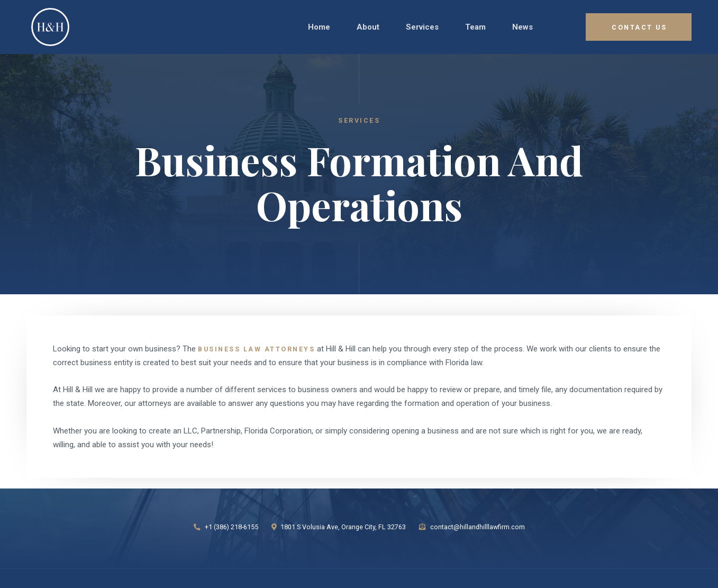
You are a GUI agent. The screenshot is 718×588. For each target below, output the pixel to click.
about (368, 27)
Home (319, 27)
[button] (422, 27)
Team (475, 27)
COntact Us (639, 27)
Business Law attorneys (256, 349)
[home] (54, 27)
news (522, 27)
